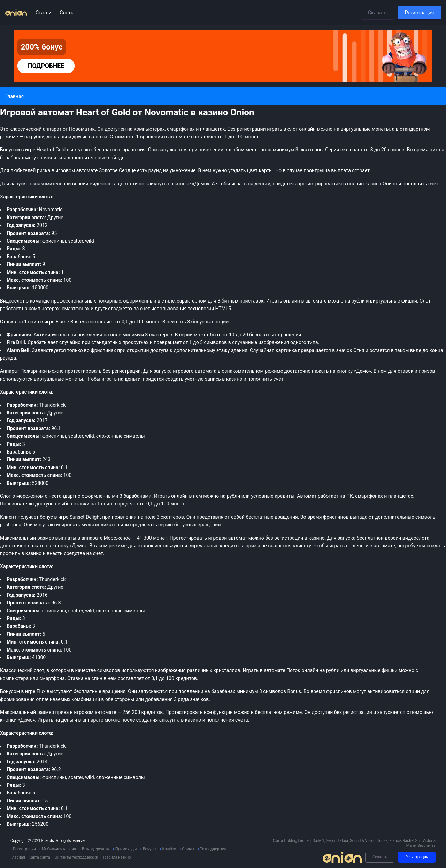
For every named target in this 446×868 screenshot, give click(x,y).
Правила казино (116, 857)
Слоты (67, 13)
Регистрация (420, 13)
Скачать (377, 13)
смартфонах (76, 309)
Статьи (44, 13)
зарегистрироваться (319, 184)
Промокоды (126, 849)
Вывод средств (96, 849)
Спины (188, 849)
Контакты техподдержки (76, 857)
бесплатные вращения (99, 691)
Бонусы (150, 849)
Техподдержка (213, 849)
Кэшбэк (169, 849)
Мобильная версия (59, 849)
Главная (18, 857)
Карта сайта (39, 857)
